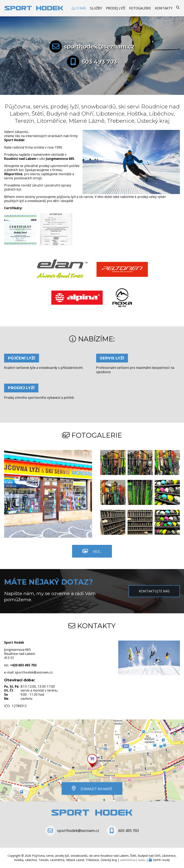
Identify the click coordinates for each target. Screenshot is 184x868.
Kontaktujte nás (154, 591)
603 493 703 (99, 62)
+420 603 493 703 (23, 665)
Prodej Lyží (116, 8)
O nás (81, 8)
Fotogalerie (140, 8)
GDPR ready (162, 860)
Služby (96, 8)
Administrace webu (133, 860)
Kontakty (164, 8)
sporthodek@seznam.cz (99, 47)
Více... (97, 552)
